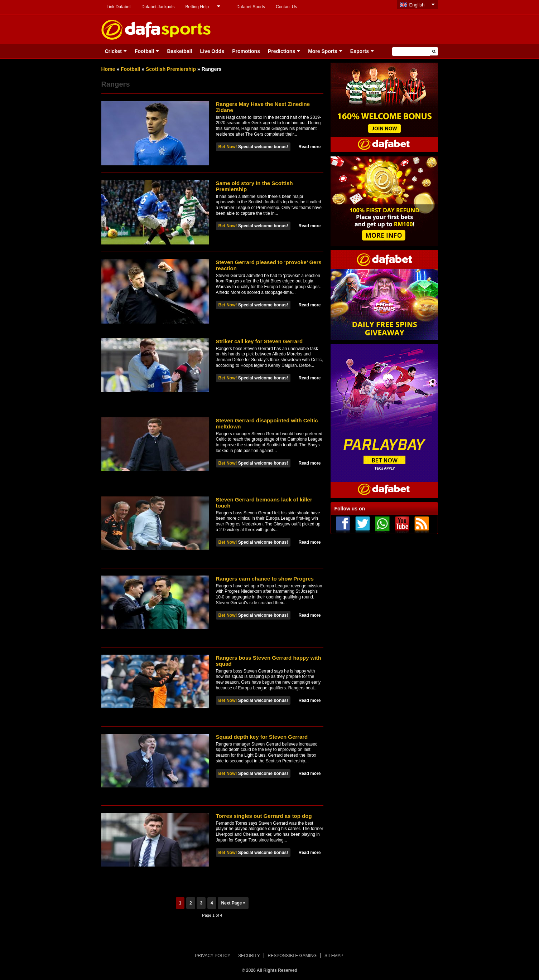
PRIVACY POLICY (213, 956)
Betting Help (197, 7)
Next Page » (233, 903)
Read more (309, 147)
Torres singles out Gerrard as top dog (264, 816)
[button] (434, 51)
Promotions (246, 51)
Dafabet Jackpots (158, 7)
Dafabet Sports (251, 7)
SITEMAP (334, 956)
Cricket (113, 51)
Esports (360, 51)
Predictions (281, 51)
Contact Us (286, 7)
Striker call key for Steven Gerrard (259, 341)
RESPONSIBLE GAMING (292, 956)
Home (108, 69)
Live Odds (212, 51)
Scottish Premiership (171, 69)
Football (144, 51)
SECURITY (249, 956)
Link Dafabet (119, 7)
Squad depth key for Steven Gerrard (262, 737)
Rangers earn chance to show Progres (265, 579)
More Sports (323, 51)
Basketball (179, 51)
